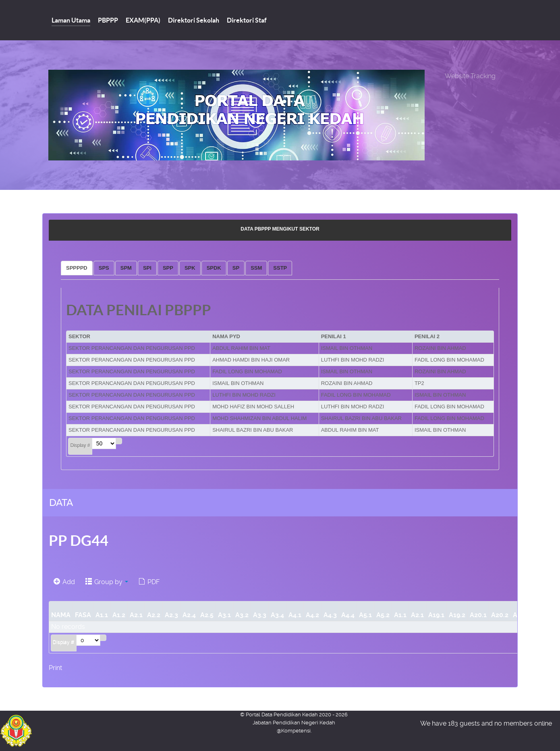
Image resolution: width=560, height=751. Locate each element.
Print (55, 668)
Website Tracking (470, 76)
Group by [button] (107, 582)
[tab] (77, 268)
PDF (149, 582)
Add (64, 582)
